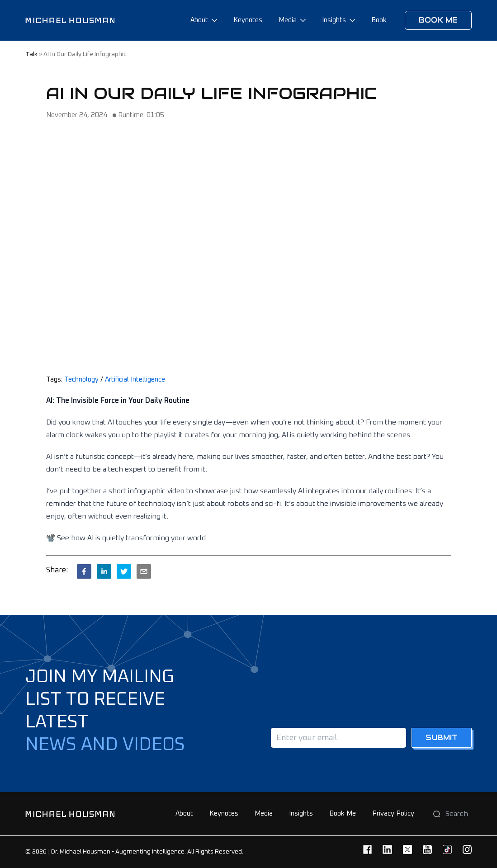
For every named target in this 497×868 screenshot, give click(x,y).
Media (288, 20)
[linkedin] (104, 571)
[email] (144, 571)
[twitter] (124, 571)
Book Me (343, 814)
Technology (81, 380)
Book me (438, 20)
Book (379, 20)
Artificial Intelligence (135, 380)
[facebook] (84, 571)
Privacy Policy (393, 814)
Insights (334, 20)
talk (31, 54)
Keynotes (248, 20)
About (199, 20)
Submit (442, 738)
